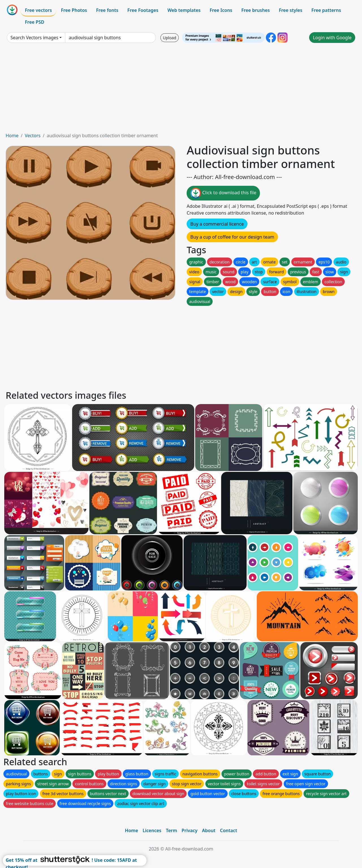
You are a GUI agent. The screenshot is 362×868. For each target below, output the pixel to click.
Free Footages (143, 10)
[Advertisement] (181, 90)
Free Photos (74, 10)
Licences (152, 830)
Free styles (291, 10)
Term (171, 830)
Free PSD (35, 22)
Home (12, 136)
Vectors (33, 136)
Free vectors (38, 10)
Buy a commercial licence (217, 224)
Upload (170, 38)
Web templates (184, 10)
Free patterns (326, 10)
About (209, 830)
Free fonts (107, 10)
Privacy (189, 830)
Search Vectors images (34, 38)
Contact (229, 830)
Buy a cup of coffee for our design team (232, 237)
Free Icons (221, 10)
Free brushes (256, 10)
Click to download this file (223, 193)
